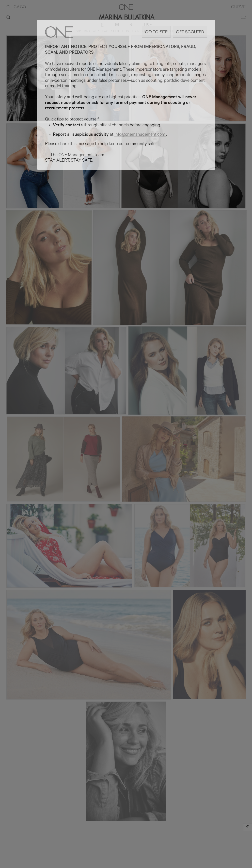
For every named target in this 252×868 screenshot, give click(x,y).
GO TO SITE (156, 32)
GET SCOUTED (190, 32)
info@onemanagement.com (140, 135)
